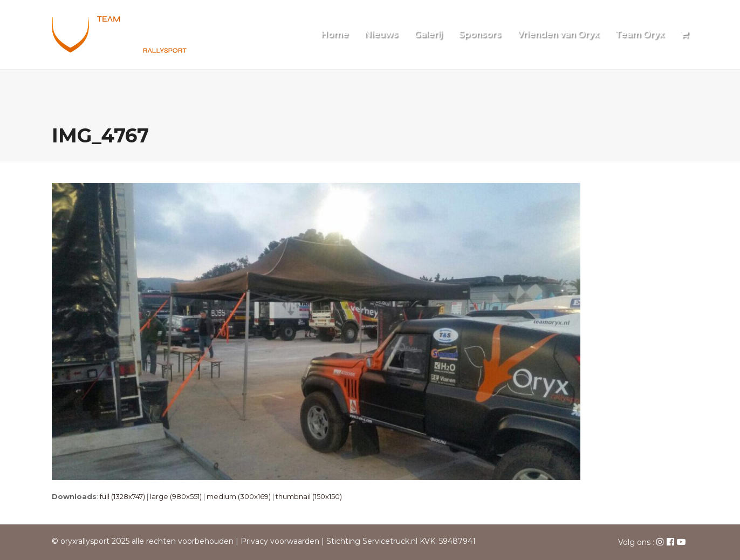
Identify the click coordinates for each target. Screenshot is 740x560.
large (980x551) (176, 496)
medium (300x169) (239, 496)
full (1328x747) (122, 496)
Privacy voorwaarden (280, 541)
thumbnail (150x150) (309, 496)
